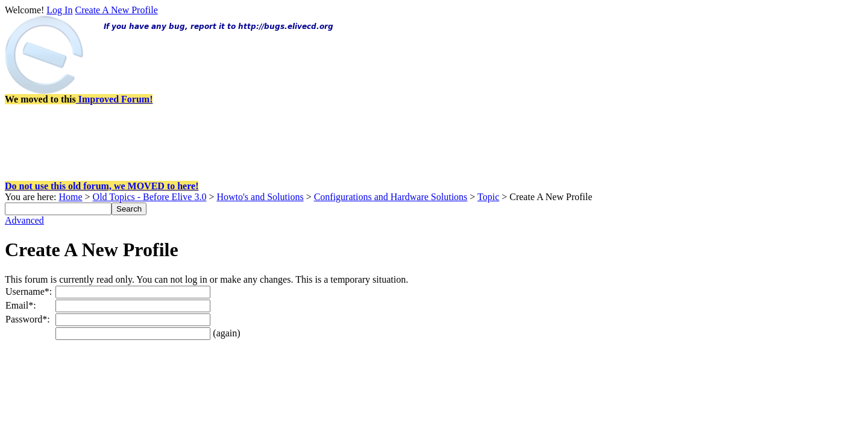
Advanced (24, 220)
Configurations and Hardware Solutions (391, 197)
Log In (59, 10)
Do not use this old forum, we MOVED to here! (102, 186)
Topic (488, 197)
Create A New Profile (116, 10)
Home (70, 197)
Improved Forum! (115, 99)
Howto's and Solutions (260, 197)
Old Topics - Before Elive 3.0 (150, 197)
